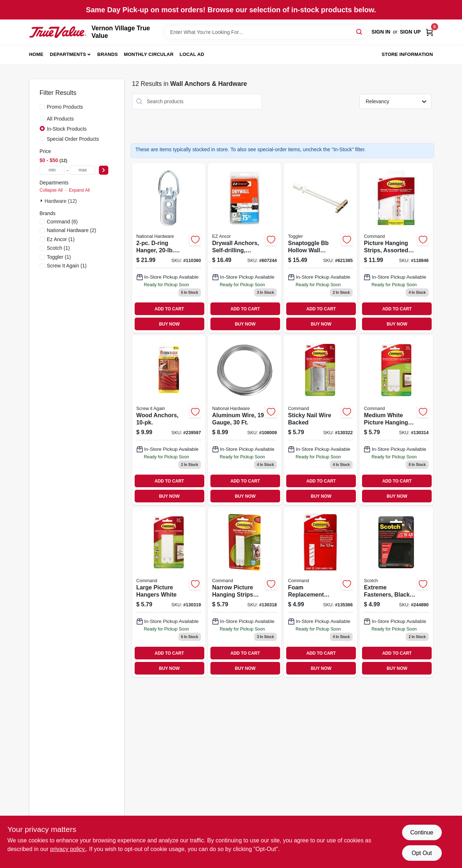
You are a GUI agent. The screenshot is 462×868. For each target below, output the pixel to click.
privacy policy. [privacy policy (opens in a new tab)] (68, 849)
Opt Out (422, 853)
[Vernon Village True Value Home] (58, 32)
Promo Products (65, 107)
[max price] (83, 170)
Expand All (79, 190)
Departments (68, 54)
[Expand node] (42, 201)
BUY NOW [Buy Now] (169, 324)
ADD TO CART (169, 309)
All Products (60, 119)
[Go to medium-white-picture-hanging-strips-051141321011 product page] (396, 420)
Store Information (407, 54)
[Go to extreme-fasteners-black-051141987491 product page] (396, 592)
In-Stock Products (67, 129)
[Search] (360, 32)
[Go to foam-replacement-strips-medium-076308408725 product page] (320, 592)
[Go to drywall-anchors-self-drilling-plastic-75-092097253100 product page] (245, 248)
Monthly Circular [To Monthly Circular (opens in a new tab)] (149, 54)
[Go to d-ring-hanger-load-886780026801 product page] (169, 248)
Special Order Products (73, 139)
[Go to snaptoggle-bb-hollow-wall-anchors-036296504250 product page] (320, 248)
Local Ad (192, 54)
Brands (108, 54)
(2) (72, 230)
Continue (422, 832)
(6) (62, 222)
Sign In (381, 32)
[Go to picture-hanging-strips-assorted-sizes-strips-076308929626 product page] (396, 248)
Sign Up (410, 32)
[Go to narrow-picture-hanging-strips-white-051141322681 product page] (245, 592)
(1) (61, 239)
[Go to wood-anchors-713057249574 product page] (169, 420)
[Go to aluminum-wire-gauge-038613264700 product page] (245, 420)
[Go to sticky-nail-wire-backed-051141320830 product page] (320, 420)
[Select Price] (104, 170)
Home (36, 54)
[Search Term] (265, 32)
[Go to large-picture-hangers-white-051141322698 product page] (169, 592)
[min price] (52, 170)
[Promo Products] (42, 106)
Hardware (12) (61, 201)
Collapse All (51, 190)
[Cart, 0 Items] (430, 32)
